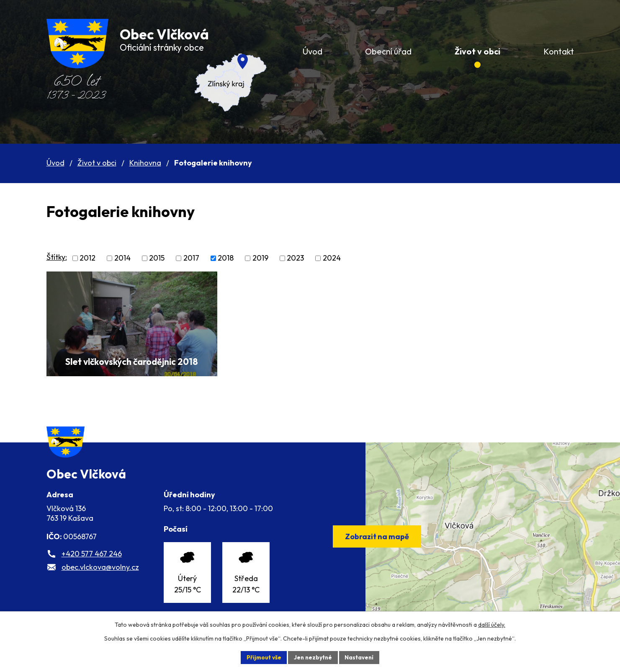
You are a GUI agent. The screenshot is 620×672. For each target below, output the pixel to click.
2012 (87, 258)
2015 (157, 258)
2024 (332, 258)
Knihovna (145, 163)
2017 (191, 258)
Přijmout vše (263, 657)
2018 (226, 258)
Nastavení (361, 657)
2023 (295, 258)
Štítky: (57, 257)
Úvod (55, 163)
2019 (260, 258)
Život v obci (97, 163)
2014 (122, 258)
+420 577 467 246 (92, 565)
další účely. (492, 624)
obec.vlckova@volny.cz (100, 578)
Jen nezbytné (313, 657)
